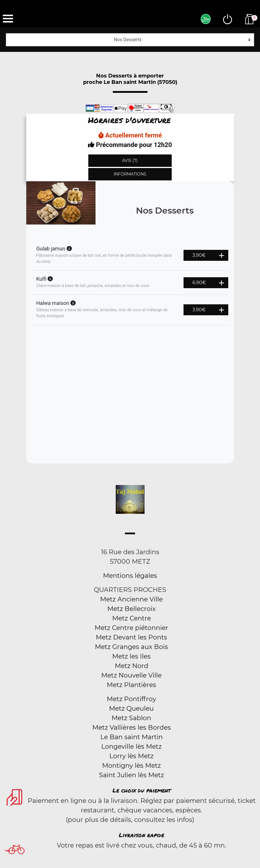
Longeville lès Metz (131, 747)
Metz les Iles (131, 656)
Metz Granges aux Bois (131, 647)
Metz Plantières (131, 685)
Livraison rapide (142, 835)
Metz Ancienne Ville (131, 599)
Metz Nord (132, 666)
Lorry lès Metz (131, 756)
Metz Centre (132, 618)
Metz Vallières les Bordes (132, 728)
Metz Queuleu (131, 708)
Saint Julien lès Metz (131, 775)
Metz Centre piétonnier (131, 628)
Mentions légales (130, 576)
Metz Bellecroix (132, 609)
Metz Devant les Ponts (131, 637)
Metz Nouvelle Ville (131, 675)
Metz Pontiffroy (131, 699)
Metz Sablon (131, 718)
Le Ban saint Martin (132, 737)
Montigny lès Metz (131, 766)
